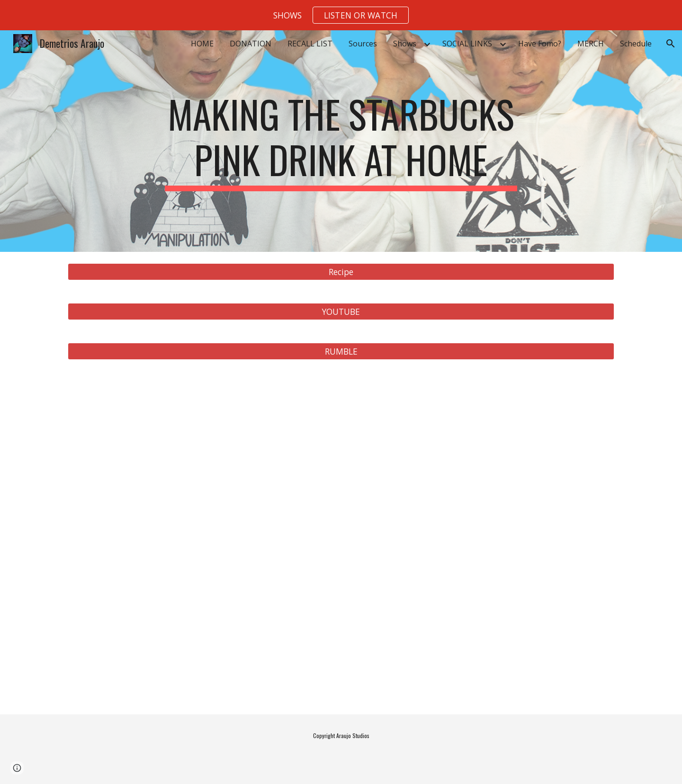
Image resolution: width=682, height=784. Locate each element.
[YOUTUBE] (341, 312)
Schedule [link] (636, 44)
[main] (341, 141)
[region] (341, 15)
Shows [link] (405, 44)
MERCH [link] (591, 44)
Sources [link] (363, 44)
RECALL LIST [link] (310, 44)
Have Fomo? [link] (540, 44)
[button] (361, 15)
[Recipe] (341, 272)
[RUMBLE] (341, 352)
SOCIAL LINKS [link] (467, 44)
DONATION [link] (251, 44)
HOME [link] (202, 44)
